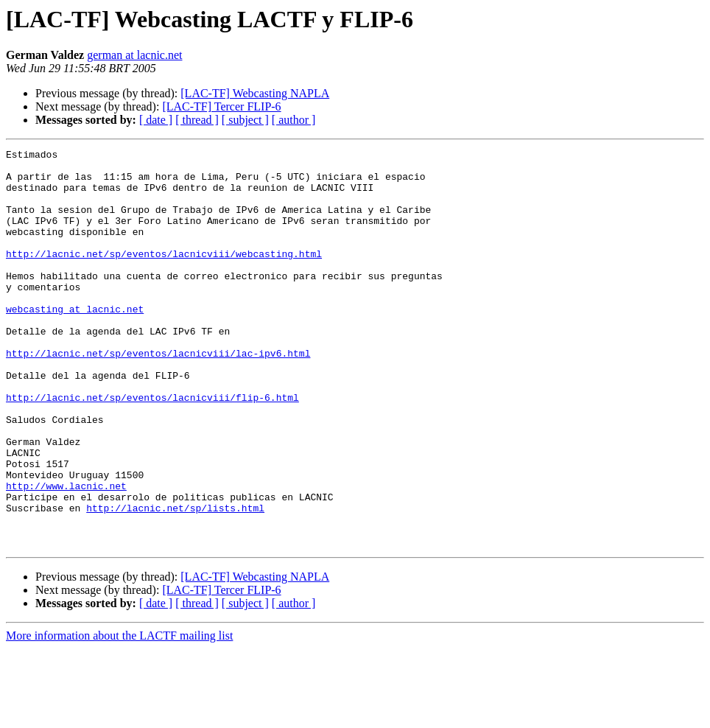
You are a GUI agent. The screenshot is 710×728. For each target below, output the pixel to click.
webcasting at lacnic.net (75, 342)
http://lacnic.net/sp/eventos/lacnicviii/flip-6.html (152, 448)
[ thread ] (197, 120)
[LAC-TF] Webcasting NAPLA (255, 93)
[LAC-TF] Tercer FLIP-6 (221, 106)
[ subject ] (245, 120)
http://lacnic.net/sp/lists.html (175, 581)
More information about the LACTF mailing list (119, 715)
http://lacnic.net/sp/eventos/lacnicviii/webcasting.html (164, 276)
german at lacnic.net (134, 55)
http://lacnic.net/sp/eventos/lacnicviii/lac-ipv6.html (158, 395)
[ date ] (156, 120)
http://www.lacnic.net (66, 554)
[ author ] (294, 120)
